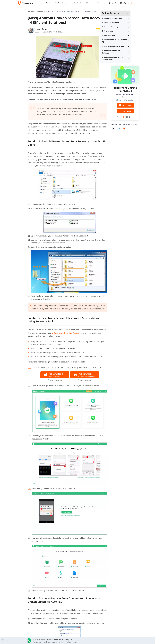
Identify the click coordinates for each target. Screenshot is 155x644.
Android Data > (43, 11)
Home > (33, 11)
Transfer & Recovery (61, 3)
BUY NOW (125, 112)
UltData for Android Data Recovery (66, 333)
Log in (134, 3)
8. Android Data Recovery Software (123, 52)
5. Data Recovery (120, 35)
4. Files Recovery (120, 31)
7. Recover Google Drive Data (125, 46)
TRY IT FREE (125, 106)
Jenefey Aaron (41, 29)
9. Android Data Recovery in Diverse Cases (124, 59)
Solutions (99, 3)
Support (112, 3)
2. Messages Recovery (122, 23)
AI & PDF (88, 3)
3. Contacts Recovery (121, 27)
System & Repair (45, 3)
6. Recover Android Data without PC (123, 41)
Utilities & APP (77, 3)
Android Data (59, 32)
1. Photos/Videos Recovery (124, 19)
